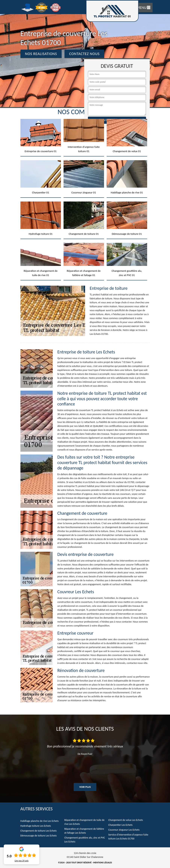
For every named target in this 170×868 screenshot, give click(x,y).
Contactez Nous (84, 54)
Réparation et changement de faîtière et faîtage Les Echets (84, 831)
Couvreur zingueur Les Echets (124, 830)
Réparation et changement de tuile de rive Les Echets (84, 822)
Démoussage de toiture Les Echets (39, 836)
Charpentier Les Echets (120, 825)
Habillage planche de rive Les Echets (40, 821)
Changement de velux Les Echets (126, 820)
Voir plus (85, 787)
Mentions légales (103, 863)
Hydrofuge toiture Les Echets (36, 826)
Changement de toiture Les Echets (39, 831)
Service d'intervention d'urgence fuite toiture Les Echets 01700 (128, 837)
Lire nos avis (22, 861)
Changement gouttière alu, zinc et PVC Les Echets (85, 840)
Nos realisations (41, 54)
